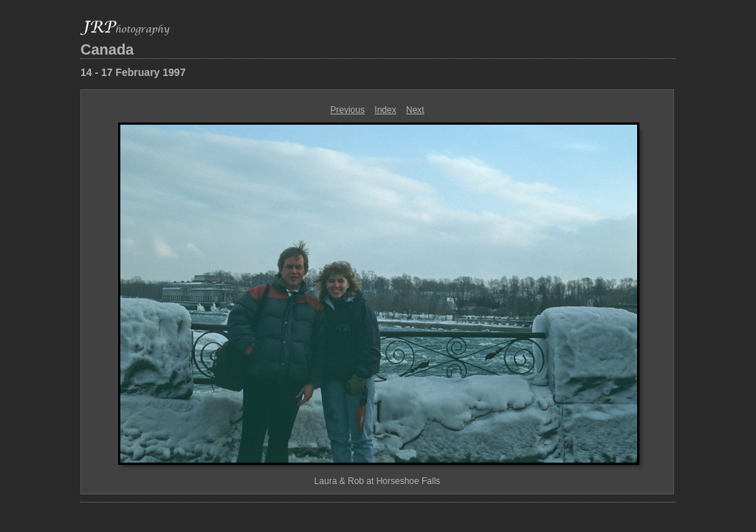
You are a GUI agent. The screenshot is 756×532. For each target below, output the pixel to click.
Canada (107, 49)
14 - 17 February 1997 (133, 72)
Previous (347, 110)
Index (385, 110)
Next (415, 110)
